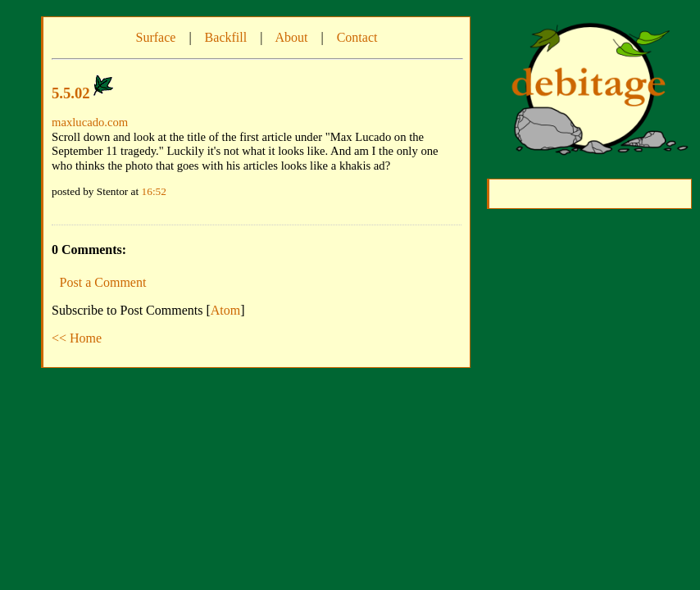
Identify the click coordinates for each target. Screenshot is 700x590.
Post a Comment (103, 282)
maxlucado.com (90, 122)
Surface (156, 37)
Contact (357, 37)
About (291, 37)
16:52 (154, 191)
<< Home (77, 338)
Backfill (226, 37)
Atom (225, 310)
